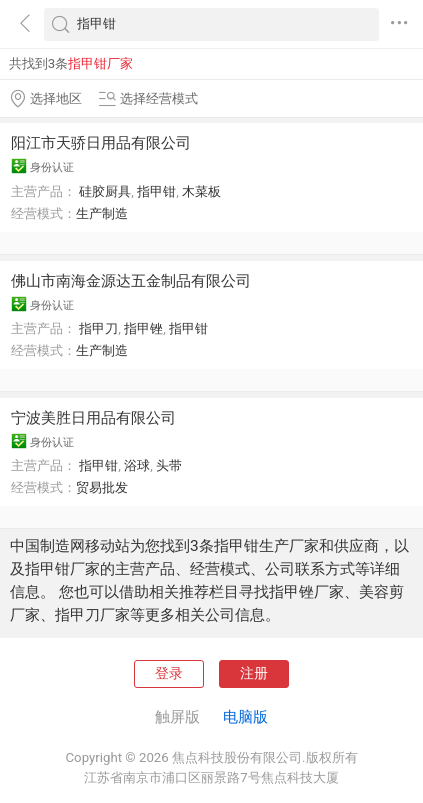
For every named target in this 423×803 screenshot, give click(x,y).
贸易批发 (102, 487)
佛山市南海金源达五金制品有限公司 (131, 281)
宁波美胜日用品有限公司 (93, 418)
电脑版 (245, 717)
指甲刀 (98, 328)
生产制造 (102, 213)
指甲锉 (143, 328)
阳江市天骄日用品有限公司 (101, 143)
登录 (169, 673)
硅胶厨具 (105, 191)
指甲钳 (156, 191)
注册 (254, 673)
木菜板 (201, 191)
